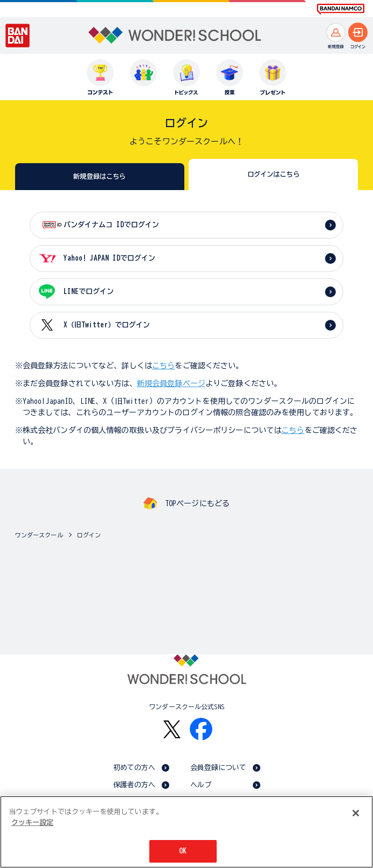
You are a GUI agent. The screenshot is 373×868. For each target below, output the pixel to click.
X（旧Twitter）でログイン (107, 325)
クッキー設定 (32, 824)
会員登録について (219, 768)
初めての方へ (134, 768)
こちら (163, 366)
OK (183, 852)
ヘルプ (201, 785)
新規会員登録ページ (171, 383)
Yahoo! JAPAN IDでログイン (109, 258)
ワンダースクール (39, 535)
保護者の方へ (134, 785)
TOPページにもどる (197, 503)
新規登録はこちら (99, 176)
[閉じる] (356, 814)
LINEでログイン (89, 292)
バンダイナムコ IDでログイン (111, 225)
